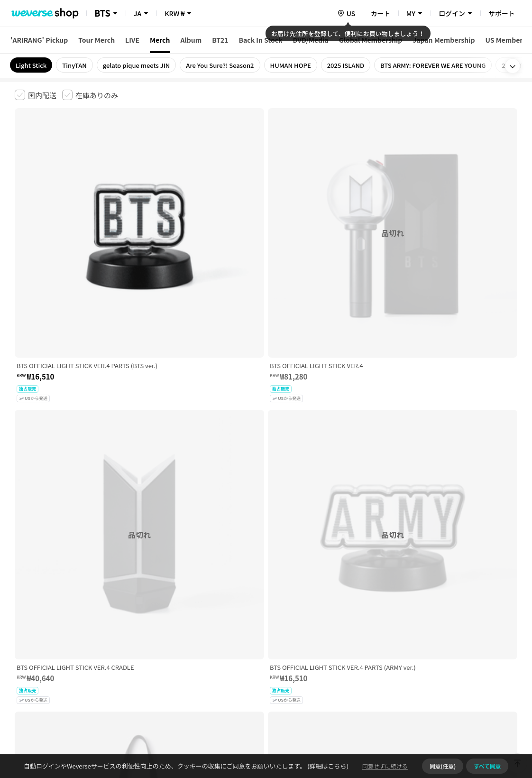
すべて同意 (487, 766)
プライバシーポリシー (205, 629)
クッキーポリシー (350, 629)
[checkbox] (36, 95)
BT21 (220, 40)
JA (138, 13)
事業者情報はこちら (442, 661)
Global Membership (371, 40)
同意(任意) (443, 766)
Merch (160, 40)
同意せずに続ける (385, 766)
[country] (346, 13)
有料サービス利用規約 (73, 629)
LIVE (132, 40)
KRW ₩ (174, 13)
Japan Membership (444, 40)
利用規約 (22, 629)
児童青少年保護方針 (139, 629)
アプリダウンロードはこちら (477, 717)
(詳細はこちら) (327, 766)
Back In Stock (261, 40)
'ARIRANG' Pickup (39, 40)
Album (191, 40)
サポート (502, 13)
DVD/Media (311, 40)
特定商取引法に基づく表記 (281, 629)
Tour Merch (96, 40)
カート (381, 13)
